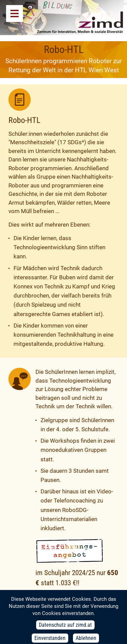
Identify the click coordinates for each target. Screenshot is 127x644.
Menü (15, 14)
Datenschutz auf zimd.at (65, 628)
